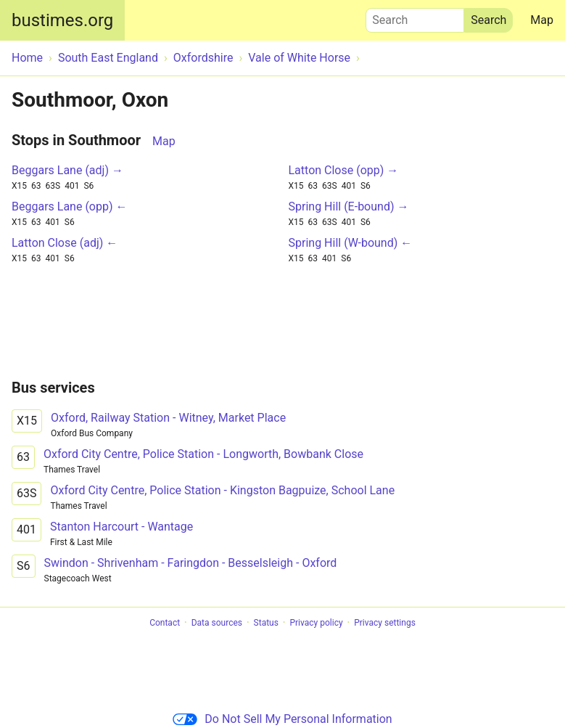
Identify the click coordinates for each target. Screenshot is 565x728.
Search (415, 17)
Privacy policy (316, 623)
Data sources (217, 623)
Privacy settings (385, 623)
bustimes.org (62, 20)
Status (266, 623)
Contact (165, 623)
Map (542, 20)
